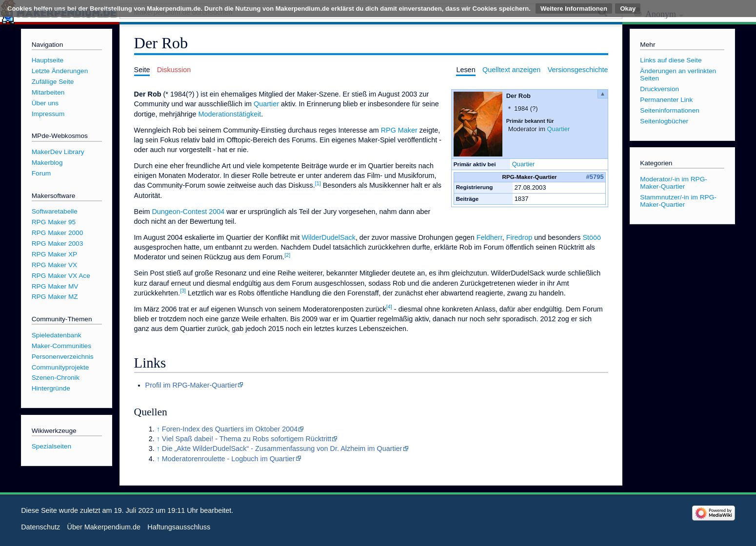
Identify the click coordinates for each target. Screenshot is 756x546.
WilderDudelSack (329, 237)
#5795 (595, 177)
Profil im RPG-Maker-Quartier (191, 385)
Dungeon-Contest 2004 (188, 212)
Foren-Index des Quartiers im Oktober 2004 (230, 429)
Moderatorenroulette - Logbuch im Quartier (229, 459)
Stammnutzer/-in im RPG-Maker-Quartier (678, 201)
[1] (318, 183)
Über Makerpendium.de (104, 527)
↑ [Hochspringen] (158, 429)
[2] (287, 255)
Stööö (592, 237)
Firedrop (519, 237)
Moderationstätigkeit (230, 114)
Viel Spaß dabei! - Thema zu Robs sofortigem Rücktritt (247, 439)
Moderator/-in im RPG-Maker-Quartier (674, 183)
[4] (389, 307)
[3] (183, 291)
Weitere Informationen (574, 9)
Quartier (559, 129)
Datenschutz (40, 527)
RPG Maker (399, 130)
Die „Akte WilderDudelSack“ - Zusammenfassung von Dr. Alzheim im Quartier (282, 448)
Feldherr (489, 237)
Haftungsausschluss (179, 527)
